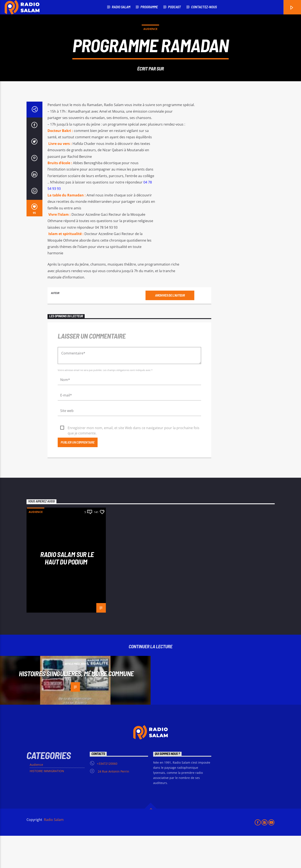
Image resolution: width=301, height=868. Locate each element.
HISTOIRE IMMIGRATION (47, 803)
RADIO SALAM (121, 7)
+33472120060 (107, 796)
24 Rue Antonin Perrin (113, 804)
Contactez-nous (204, 7)
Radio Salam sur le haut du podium (67, 590)
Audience (150, 45)
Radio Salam (53, 852)
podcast (174, 7)
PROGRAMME (149, 7)
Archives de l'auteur (170, 327)
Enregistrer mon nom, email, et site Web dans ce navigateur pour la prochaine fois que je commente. (134, 460)
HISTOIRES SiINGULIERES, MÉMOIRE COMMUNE (76, 706)
